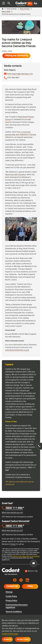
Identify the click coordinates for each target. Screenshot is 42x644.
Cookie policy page (10, 634)
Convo (13, 544)
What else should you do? (12, 513)
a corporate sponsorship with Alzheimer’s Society (20, 133)
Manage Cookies (23, 639)
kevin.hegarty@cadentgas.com (20, 74)
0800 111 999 (14, 508)
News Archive (25, 9)
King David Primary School (20, 118)
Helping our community (16, 56)
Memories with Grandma (16, 175)
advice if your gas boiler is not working (26, 556)
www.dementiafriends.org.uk (17, 350)
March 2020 (6, 12)
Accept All (7, 639)
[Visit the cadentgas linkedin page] (27, 580)
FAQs (30, 586)
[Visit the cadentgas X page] (21, 580)
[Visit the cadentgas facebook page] (15, 580)
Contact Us (12, 586)
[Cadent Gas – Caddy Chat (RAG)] (34, 563)
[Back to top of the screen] (31, 571)
